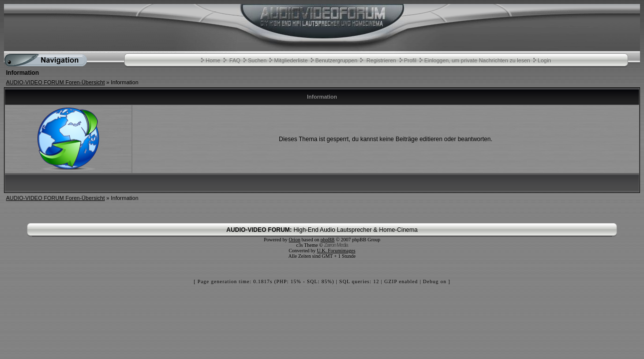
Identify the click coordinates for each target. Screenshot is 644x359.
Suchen (257, 60)
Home (213, 60)
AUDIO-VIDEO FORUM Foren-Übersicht (55, 82)
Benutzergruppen (336, 60)
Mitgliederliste (291, 60)
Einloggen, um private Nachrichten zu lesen (477, 60)
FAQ (235, 60)
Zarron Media (336, 245)
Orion (295, 240)
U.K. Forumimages (336, 251)
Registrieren (381, 60)
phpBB (327, 240)
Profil (410, 60)
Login (544, 60)
